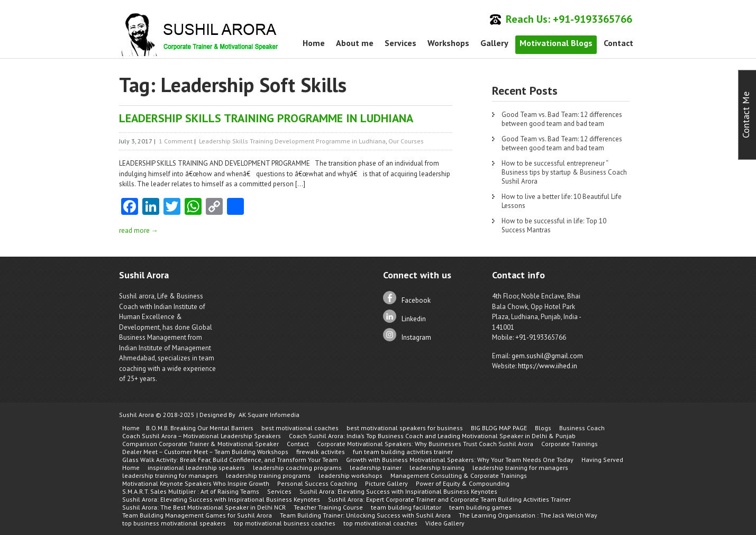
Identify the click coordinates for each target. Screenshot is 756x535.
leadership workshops (350, 475)
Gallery (494, 43)
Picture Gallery (386, 483)
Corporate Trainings (570, 444)
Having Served (602, 460)
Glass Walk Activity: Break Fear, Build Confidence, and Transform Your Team (230, 460)
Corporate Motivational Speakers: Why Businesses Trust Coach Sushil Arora (425, 444)
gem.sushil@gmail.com (547, 356)
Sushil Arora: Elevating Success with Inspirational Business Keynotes (398, 491)
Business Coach (582, 428)
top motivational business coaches (285, 523)
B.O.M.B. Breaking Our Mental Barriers (200, 428)
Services (400, 43)
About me (355, 43)
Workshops (448, 43)
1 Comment (176, 141)
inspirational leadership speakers (196, 468)
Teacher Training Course (328, 507)
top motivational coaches (380, 523)
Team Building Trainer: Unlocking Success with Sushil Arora (365, 515)
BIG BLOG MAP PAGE (499, 428)
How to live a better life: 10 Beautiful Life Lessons (562, 201)
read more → (139, 230)
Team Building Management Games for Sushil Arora (197, 515)
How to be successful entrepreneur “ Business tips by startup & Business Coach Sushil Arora (564, 172)
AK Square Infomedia (269, 415)
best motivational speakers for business (405, 428)
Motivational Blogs (556, 43)
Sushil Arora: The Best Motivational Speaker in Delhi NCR (204, 507)
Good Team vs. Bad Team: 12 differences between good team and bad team (562, 119)
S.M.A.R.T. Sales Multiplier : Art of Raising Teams (191, 491)
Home (314, 43)
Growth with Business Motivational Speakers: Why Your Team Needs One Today (460, 460)
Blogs (543, 428)
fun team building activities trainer (403, 452)
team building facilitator (406, 507)
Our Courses (406, 141)
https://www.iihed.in (548, 366)
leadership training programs (268, 475)
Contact (618, 43)
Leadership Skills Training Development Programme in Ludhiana (292, 141)
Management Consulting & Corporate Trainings (459, 475)
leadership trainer (376, 468)
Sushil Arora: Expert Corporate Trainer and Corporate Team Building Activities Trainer (449, 499)
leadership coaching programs (297, 468)
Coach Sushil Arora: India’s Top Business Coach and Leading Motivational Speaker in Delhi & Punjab (432, 436)
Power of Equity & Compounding (463, 483)
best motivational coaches (300, 428)
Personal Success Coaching (317, 483)
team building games (480, 507)
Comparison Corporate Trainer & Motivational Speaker (201, 444)
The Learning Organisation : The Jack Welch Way (528, 515)
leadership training (437, 468)
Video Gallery (445, 523)
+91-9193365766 (593, 19)
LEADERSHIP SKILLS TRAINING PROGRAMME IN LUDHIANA (266, 118)
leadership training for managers (520, 468)
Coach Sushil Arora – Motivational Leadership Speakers (202, 436)
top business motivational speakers (174, 523)
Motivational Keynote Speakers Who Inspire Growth (196, 483)
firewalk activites (321, 452)
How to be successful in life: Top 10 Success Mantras (554, 225)
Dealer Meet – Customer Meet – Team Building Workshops (205, 452)
